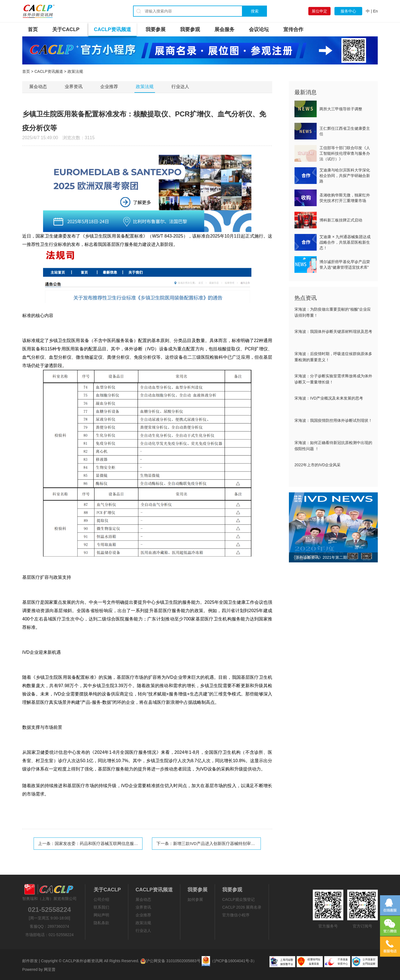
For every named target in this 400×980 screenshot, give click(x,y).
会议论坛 (259, 29)
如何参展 (195, 899)
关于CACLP (66, 29)
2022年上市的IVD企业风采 (317, 465)
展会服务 (224, 29)
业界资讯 (74, 87)
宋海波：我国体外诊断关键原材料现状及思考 (333, 331)
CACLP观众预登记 (238, 899)
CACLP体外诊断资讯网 (83, 961)
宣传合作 (293, 29)
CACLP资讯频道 (112, 29)
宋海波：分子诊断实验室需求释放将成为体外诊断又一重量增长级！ (333, 379)
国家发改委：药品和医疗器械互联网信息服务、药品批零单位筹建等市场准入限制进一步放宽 (140, 843)
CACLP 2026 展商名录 (242, 907)
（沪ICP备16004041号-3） (233, 961)
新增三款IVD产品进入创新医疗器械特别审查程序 (218, 843)
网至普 (50, 969)
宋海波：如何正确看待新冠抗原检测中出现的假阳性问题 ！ (333, 446)
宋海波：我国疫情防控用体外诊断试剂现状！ (333, 420)
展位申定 (319, 11)
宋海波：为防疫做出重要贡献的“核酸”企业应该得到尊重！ (333, 312)
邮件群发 (30, 961)
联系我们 (101, 907)
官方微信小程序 (236, 915)
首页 (33, 29)
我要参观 (190, 29)
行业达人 (180, 87)
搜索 (255, 11)
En (375, 11)
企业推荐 (109, 87)
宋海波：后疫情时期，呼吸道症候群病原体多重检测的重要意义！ (333, 357)
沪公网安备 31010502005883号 (170, 961)
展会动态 (38, 87)
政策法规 (145, 87)
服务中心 (348, 11)
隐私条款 (101, 923)
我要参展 (156, 29)
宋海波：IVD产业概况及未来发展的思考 (329, 398)
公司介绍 (101, 899)
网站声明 (101, 915)
